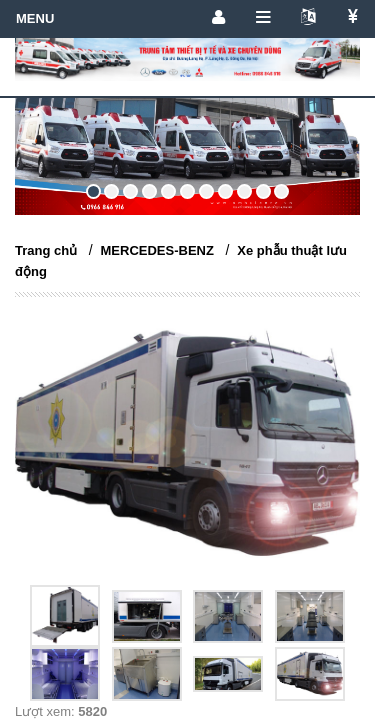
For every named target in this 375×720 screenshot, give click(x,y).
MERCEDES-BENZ (157, 250)
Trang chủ (46, 250)
